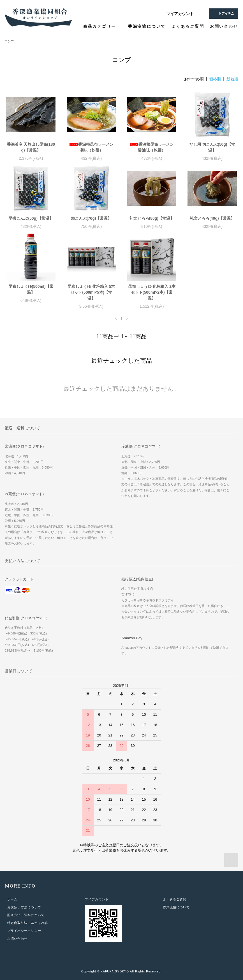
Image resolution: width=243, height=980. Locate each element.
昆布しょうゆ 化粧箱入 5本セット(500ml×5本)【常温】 (91, 292)
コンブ (9, 41)
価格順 (215, 79)
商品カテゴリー (103, 26)
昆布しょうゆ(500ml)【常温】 (31, 289)
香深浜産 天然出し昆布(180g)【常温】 (31, 147)
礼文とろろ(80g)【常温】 (152, 218)
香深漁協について (147, 26)
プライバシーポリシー (24, 931)
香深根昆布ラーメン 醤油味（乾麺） (152, 147)
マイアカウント (180, 14)
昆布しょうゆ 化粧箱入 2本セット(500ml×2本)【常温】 (152, 292)
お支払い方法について (24, 907)
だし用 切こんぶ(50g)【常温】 (212, 147)
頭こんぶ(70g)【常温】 (91, 218)
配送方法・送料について (26, 915)
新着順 (232, 79)
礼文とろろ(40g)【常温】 (212, 218)
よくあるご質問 (188, 26)
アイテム (223, 13)
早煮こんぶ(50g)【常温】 (31, 218)
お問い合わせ (224, 26)
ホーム (12, 899)
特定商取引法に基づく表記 (28, 923)
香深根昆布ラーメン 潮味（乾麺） (91, 147)
